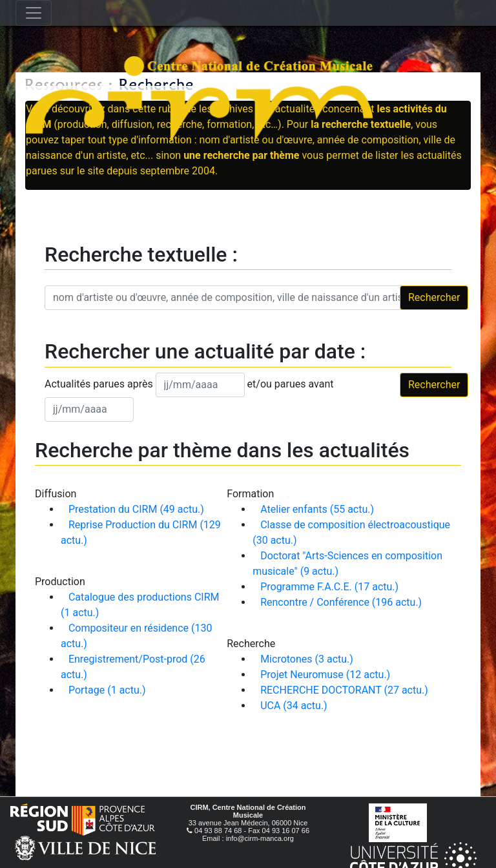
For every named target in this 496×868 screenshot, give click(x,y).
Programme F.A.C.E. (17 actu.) (329, 587)
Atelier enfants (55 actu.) (317, 509)
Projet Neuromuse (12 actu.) (325, 675)
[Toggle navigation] (34, 13)
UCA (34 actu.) (294, 706)
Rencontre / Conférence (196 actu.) (341, 602)
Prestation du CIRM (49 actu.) (136, 509)
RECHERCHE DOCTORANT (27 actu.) (344, 690)
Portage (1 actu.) (107, 690)
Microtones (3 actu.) (307, 659)
